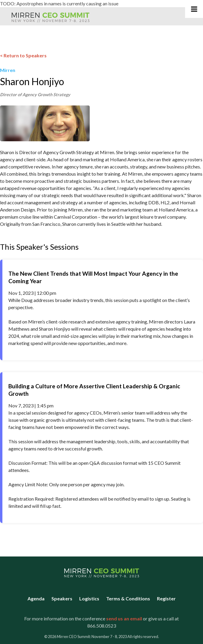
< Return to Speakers (23, 55)
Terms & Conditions (128, 598)
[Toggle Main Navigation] (194, 9)
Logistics (89, 598)
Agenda (36, 598)
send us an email (124, 618)
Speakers (62, 598)
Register (166, 598)
